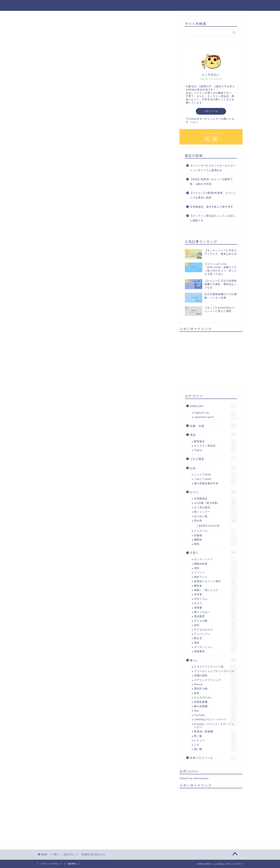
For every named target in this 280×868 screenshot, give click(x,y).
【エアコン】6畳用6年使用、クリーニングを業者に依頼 (213, 195)
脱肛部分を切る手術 (209, 526)
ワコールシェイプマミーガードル (215, 671)
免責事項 (72, 864)
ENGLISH (213, 406)
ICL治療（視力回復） (215, 503)
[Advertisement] (106, 403)
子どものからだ (215, 630)
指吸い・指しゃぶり (215, 590)
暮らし (213, 660)
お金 (213, 468)
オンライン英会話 (215, 446)
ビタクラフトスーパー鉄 (215, 667)
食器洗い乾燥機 (215, 732)
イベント (215, 573)
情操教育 (215, 652)
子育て (213, 553)
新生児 (215, 638)
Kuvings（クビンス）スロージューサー (215, 725)
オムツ (215, 603)
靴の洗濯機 (215, 706)
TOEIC (215, 450)
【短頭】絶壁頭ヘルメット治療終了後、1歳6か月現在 (211, 182)
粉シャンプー (215, 512)
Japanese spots (215, 417)
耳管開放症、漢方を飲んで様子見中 (211, 207)
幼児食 (215, 595)
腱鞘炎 (215, 540)
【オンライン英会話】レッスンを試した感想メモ (213, 218)
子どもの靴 (215, 621)
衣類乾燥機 (215, 702)
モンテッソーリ (215, 559)
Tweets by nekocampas (194, 778)
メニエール (215, 531)
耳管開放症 (215, 499)
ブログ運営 (213, 459)
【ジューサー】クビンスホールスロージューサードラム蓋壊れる (213, 168)
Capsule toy (215, 413)
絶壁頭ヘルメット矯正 (215, 581)
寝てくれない (215, 612)
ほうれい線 (215, 516)
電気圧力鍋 (215, 689)
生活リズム (50, 23)
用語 (215, 643)
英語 (213, 435)
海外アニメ (215, 577)
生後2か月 (51, 349)
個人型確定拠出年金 (215, 483)
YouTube (215, 715)
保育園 (215, 608)
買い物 (215, 749)
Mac (215, 711)
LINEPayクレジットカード (215, 720)
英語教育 (215, 616)
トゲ (215, 745)
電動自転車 (215, 564)
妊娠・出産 (213, 426)
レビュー (215, 740)
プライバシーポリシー (51, 864)
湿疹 (215, 568)
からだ (213, 492)
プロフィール (211, 111)
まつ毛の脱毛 (215, 508)
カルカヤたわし (215, 698)
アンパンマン (215, 634)
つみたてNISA (215, 479)
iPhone (215, 684)
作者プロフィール (213, 758)
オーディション (215, 647)
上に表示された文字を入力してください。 (65, 589)
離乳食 (215, 586)
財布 (215, 693)
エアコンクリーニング (215, 680)
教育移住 (215, 442)
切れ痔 (215, 521)
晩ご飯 (215, 736)
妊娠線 (215, 535)
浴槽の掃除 (215, 676)
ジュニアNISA (215, 475)
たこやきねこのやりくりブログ (140, 5)
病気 (215, 544)
